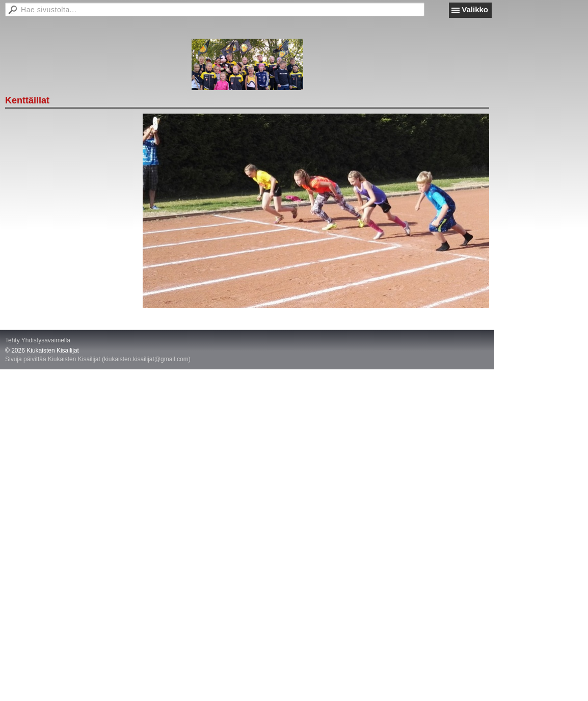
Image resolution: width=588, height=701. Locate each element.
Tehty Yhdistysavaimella (38, 340)
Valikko (475, 9)
